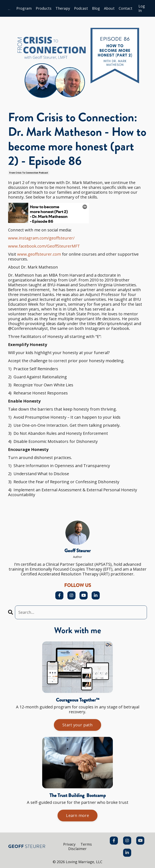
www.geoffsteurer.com (39, 254)
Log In (142, 8)
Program (24, 8)
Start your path (77, 725)
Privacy (69, 844)
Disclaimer (77, 849)
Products (44, 8)
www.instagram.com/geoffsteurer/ (41, 238)
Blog (96, 8)
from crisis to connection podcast (29, 173)
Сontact (126, 8)
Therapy (63, 8)
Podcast (81, 8)
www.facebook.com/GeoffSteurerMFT (44, 246)
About (109, 8)
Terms (86, 844)
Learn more (77, 815)
